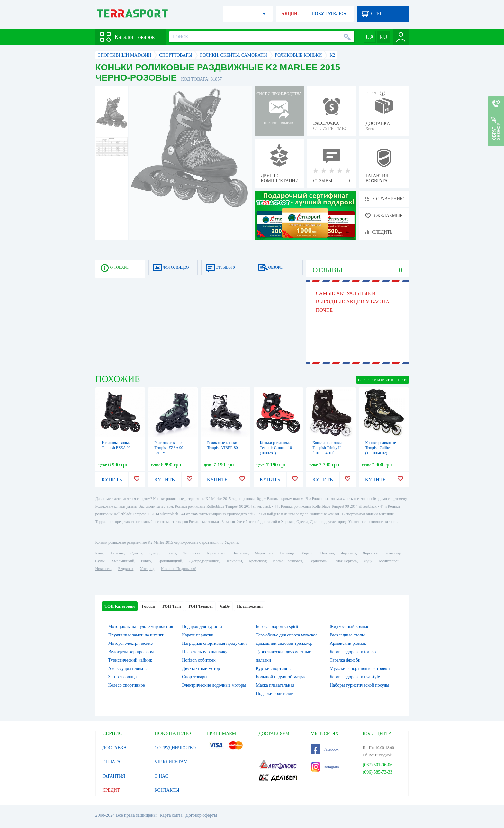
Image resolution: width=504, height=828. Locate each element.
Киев (99, 553)
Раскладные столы (347, 635)
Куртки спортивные (275, 668)
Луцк (368, 561)
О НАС (161, 776)
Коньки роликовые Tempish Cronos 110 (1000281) (276, 448)
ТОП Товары (200, 606)
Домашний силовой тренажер (284, 643)
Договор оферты (201, 815)
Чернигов (348, 553)
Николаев (240, 553)
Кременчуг (257, 561)
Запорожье (192, 553)
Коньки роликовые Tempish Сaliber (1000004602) (381, 448)
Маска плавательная (275, 685)
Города (148, 606)
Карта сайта (171, 815)
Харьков (117, 553)
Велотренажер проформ (131, 652)
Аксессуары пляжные (129, 668)
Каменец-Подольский (179, 569)
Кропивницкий (170, 561)
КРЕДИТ (111, 790)
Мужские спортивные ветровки (360, 668)
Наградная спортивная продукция (214, 643)
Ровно (146, 561)
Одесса (136, 553)
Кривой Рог (216, 553)
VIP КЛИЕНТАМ (171, 762)
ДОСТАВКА (115, 748)
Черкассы (371, 553)
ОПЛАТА (112, 762)
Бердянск (126, 569)
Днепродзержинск (204, 561)
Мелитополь (389, 561)
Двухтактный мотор (201, 668)
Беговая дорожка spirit (277, 627)
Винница (287, 553)
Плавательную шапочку (205, 652)
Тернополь (318, 561)
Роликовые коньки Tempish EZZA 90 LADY (170, 448)
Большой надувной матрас (281, 677)
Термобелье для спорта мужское (287, 635)
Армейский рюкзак (348, 643)
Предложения (250, 606)
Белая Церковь (345, 561)
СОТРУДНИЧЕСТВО (175, 748)
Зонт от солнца (123, 677)
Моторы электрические (130, 643)
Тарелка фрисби (345, 660)
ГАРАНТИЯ (114, 776)
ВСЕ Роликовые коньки (382, 380)
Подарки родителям (275, 693)
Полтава (327, 553)
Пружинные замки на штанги (136, 635)
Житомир (393, 553)
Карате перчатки (198, 635)
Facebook (325, 749)
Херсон (308, 553)
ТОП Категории (120, 606)
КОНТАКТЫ (167, 790)
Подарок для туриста (202, 627)
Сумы (100, 561)
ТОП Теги (171, 606)
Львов (171, 553)
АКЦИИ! (290, 14)
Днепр (154, 553)
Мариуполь (264, 553)
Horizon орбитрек (199, 660)
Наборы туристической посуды (360, 685)
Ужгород (147, 569)
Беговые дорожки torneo (353, 652)
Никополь (104, 569)
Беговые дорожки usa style (355, 677)
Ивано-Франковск (288, 561)
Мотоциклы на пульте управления (141, 627)
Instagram (325, 767)
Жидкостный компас (349, 627)
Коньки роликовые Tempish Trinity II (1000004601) (328, 448)
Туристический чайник (130, 660)
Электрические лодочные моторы (214, 685)
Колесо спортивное (127, 685)
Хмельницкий (123, 561)
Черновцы (234, 561)
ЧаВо (225, 606)
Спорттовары (195, 677)
